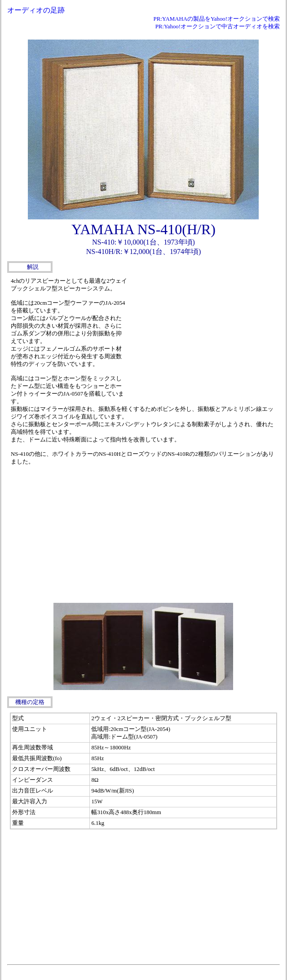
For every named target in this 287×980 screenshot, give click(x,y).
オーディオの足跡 (36, 10)
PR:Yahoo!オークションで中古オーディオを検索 (218, 27)
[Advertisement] (204, 338)
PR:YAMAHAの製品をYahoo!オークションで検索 (217, 19)
